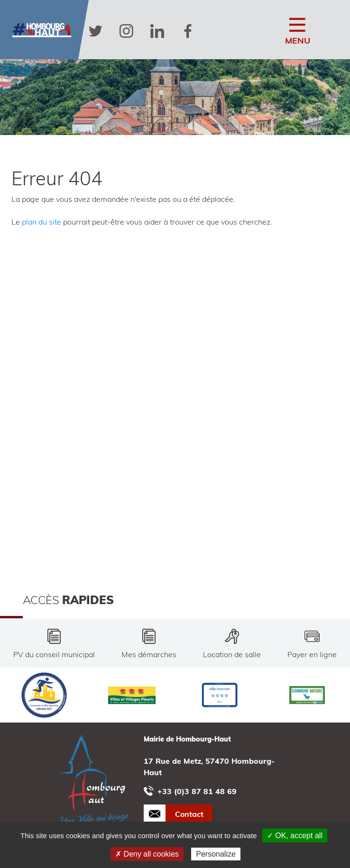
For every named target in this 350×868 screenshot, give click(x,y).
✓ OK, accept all (295, 836)
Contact (189, 814)
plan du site (41, 222)
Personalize (216, 854)
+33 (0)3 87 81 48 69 (190, 791)
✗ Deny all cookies (147, 854)
